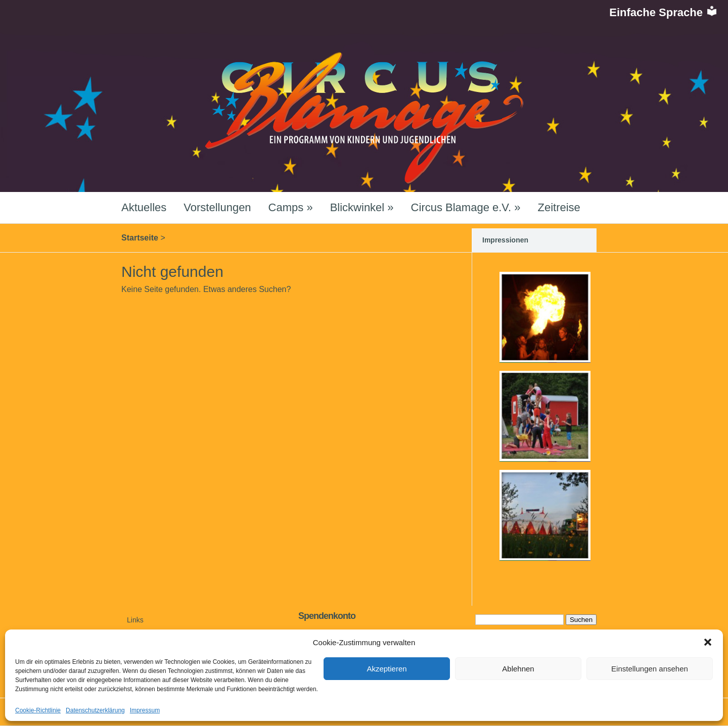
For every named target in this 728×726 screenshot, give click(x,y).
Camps (291, 207)
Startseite (140, 238)
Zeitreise (559, 207)
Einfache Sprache (664, 12)
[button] (708, 642)
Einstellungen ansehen (650, 669)
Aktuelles (144, 207)
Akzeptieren (386, 669)
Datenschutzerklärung (95, 710)
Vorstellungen (217, 207)
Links (135, 620)
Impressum (145, 710)
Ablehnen (518, 669)
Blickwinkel (362, 207)
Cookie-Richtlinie (38, 710)
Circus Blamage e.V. (466, 207)
